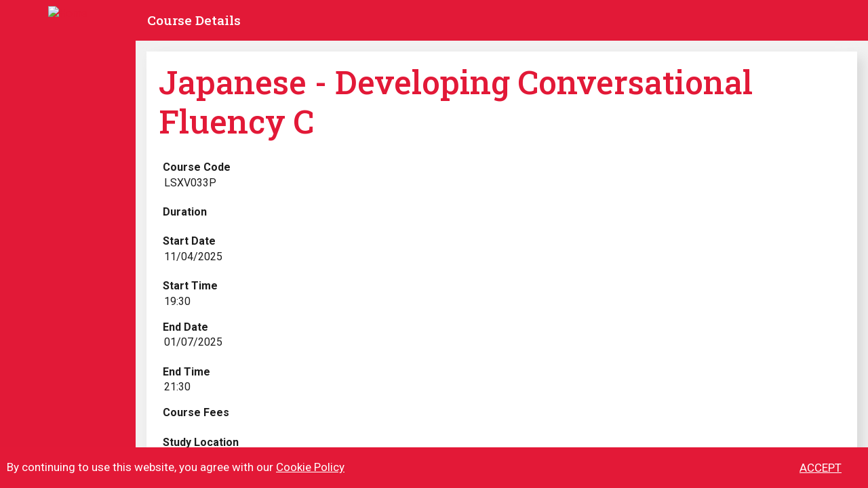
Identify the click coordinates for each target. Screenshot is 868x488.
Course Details (194, 20)
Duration (185, 212)
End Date (185, 327)
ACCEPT (821, 474)
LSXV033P (190, 183)
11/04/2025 (193, 257)
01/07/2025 (193, 342)
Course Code (197, 167)
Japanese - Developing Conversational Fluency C (456, 101)
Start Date (189, 241)
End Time (186, 372)
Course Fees (196, 412)
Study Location (201, 442)
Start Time (190, 286)
